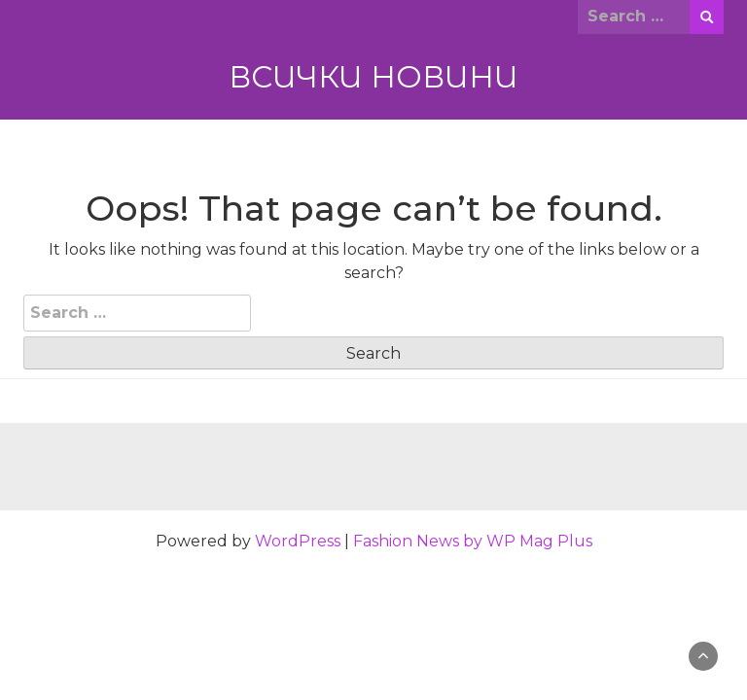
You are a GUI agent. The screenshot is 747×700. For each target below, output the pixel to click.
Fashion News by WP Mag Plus (473, 541)
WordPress (298, 541)
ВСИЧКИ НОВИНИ (373, 77)
